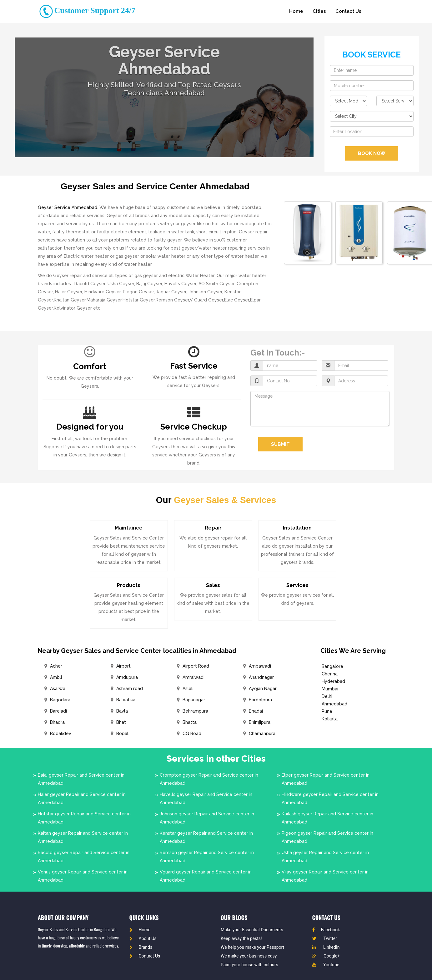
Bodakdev (61, 734)
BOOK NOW (372, 153)
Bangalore (332, 666)
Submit (280, 444)
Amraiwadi (193, 677)
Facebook (326, 930)
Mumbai (330, 689)
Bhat (121, 722)
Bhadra (57, 722)
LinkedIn (326, 947)
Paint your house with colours (249, 965)
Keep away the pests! (241, 938)
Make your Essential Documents (252, 930)
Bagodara (60, 700)
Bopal (122, 734)
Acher (56, 666)
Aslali (188, 689)
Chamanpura (262, 734)
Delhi (327, 696)
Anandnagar (261, 677)
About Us (143, 938)
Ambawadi (260, 666)
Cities (319, 11)
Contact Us (348, 11)
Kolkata (330, 719)
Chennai (330, 674)
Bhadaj (256, 711)
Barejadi (58, 711)
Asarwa (58, 689)
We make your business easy (249, 956)
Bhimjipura (260, 722)
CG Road (192, 734)
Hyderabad (333, 681)
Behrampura (195, 711)
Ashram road (130, 689)
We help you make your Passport (252, 947)
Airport (123, 666)
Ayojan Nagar (263, 689)
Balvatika (126, 700)
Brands (141, 947)
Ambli (56, 677)
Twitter (325, 938)
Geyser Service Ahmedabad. (68, 207)
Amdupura (127, 677)
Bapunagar (194, 700)
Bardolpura (260, 700)
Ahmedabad (334, 704)
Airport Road (196, 666)
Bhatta (190, 722)
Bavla (122, 711)
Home (296, 11)
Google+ (326, 956)
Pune (327, 711)
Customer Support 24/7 (87, 10)
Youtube (326, 965)
